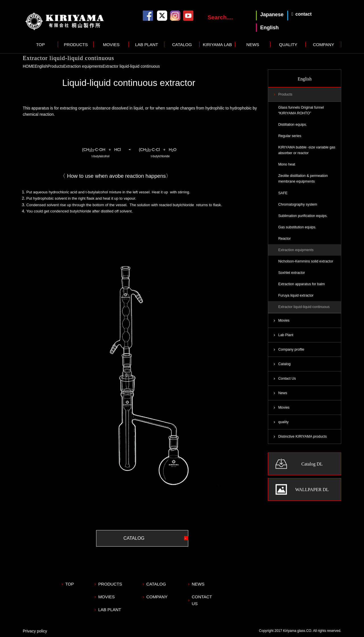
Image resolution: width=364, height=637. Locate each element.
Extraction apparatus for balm (302, 284)
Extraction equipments (83, 66)
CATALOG (182, 45)
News (283, 393)
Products (56, 66)
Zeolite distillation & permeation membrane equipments (303, 179)
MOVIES (111, 45)
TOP (41, 45)
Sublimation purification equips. (303, 216)
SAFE (283, 193)
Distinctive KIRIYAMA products (302, 437)
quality (283, 423)
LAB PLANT (147, 45)
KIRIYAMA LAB (217, 45)
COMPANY (323, 45)
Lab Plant (286, 335)
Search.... (220, 17)
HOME (29, 66)
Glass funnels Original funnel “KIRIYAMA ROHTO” (301, 110)
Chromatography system (298, 204)
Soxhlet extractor (292, 273)
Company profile (291, 350)
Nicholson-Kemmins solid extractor (306, 262)
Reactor (284, 239)
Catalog (284, 364)
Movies (284, 321)
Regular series (290, 136)
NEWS (253, 45)
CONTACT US (207, 596)
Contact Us (287, 379)
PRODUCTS (76, 45)
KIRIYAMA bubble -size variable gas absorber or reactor (307, 150)
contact (304, 14)
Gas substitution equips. (297, 227)
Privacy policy (35, 630)
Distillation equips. (293, 125)
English (41, 66)
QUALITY (288, 45)
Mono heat (287, 165)
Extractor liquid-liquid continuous (304, 307)
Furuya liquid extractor (296, 296)
